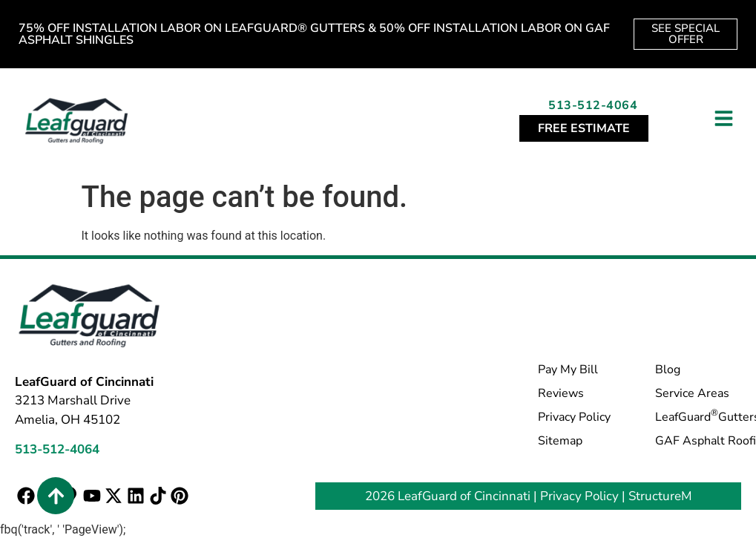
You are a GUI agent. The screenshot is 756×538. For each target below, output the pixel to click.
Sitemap (560, 441)
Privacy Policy (574, 417)
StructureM (660, 496)
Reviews (561, 393)
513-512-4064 (593, 105)
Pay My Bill (568, 370)
